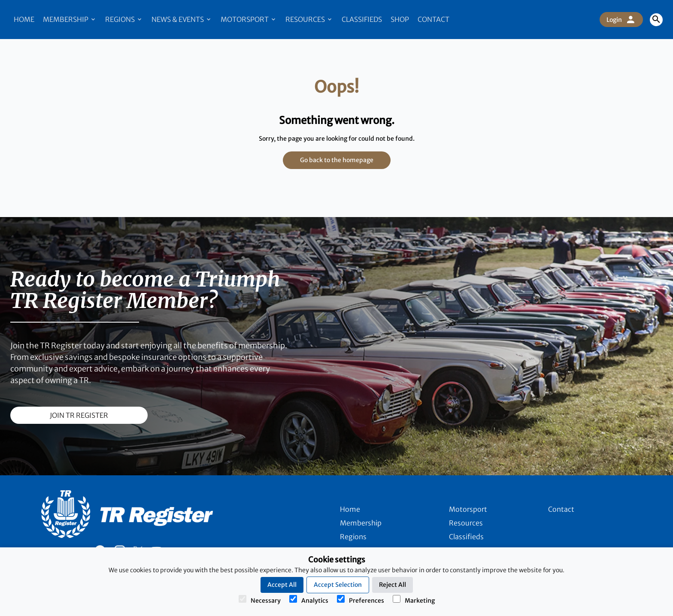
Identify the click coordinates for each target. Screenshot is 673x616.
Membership (70, 19)
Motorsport (249, 19)
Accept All (282, 585)
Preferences (361, 600)
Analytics (309, 600)
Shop (400, 19)
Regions (124, 19)
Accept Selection (338, 585)
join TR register (79, 415)
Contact (434, 19)
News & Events (182, 19)
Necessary (260, 600)
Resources (309, 19)
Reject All (393, 585)
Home (24, 19)
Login (621, 20)
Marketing (414, 600)
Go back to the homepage (337, 160)
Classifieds (362, 19)
